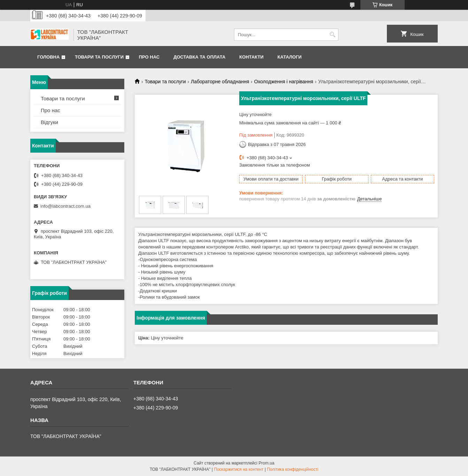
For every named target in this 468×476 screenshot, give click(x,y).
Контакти (251, 57)
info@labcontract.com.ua (65, 206)
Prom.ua (267, 463)
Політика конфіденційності (292, 469)
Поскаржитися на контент (239, 469)
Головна (48, 57)
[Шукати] (332, 35)
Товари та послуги (99, 57)
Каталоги (290, 57)
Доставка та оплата (199, 57)
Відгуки (49, 122)
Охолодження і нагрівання (284, 82)
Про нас (149, 57)
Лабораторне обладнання (220, 82)
